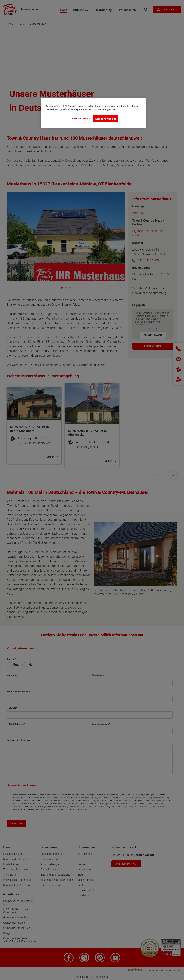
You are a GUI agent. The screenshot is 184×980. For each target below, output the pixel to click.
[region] (93, 113)
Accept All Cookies (106, 119)
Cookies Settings (80, 119)
